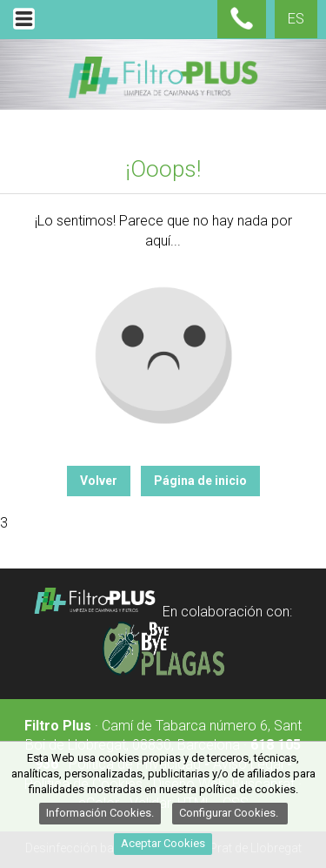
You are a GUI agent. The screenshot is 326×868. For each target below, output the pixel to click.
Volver (99, 481)
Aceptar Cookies (163, 843)
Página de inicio (200, 481)
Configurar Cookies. (230, 813)
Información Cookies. (100, 813)
